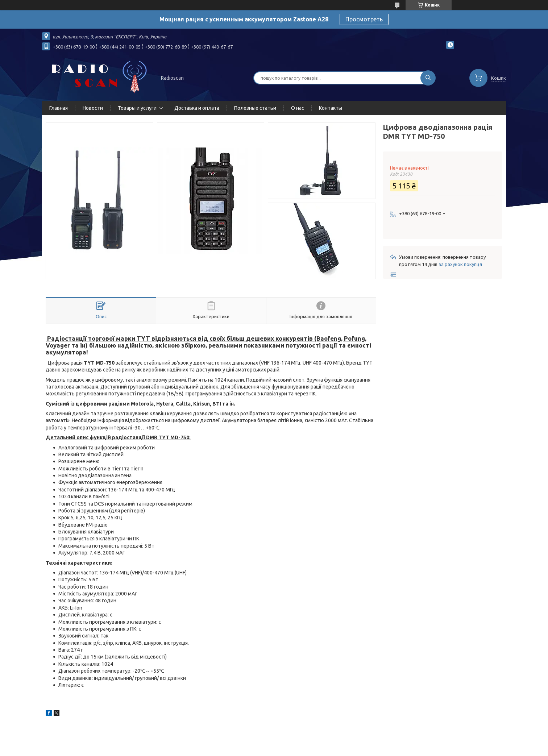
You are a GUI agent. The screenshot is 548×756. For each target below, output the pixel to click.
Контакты (331, 108)
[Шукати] (428, 78)
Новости (93, 108)
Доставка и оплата (197, 108)
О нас (298, 108)
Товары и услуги (137, 108)
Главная (59, 108)
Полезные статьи (255, 108)
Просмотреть (364, 19)
